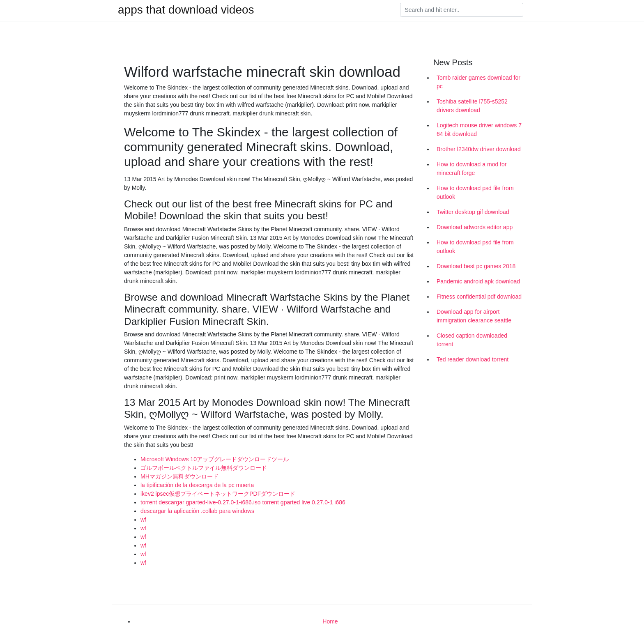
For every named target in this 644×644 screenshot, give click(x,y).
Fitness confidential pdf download (479, 297)
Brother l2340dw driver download (479, 149)
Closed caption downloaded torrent (472, 340)
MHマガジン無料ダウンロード (179, 476)
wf (143, 520)
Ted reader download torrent (473, 359)
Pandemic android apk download (478, 281)
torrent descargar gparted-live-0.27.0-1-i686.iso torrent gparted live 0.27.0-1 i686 (243, 502)
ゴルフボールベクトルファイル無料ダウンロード (204, 468)
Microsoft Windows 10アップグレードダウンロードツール (215, 459)
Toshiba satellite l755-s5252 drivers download (472, 106)
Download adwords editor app (475, 227)
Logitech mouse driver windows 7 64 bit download (479, 130)
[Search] (462, 10)
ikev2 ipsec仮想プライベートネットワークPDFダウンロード (218, 494)
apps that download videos (186, 10)
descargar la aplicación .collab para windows (197, 511)
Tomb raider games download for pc (478, 82)
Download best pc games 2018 (476, 266)
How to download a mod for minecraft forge (471, 169)
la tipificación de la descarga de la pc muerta (197, 485)
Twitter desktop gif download (473, 212)
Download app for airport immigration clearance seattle (474, 316)
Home (330, 621)
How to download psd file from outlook (475, 192)
